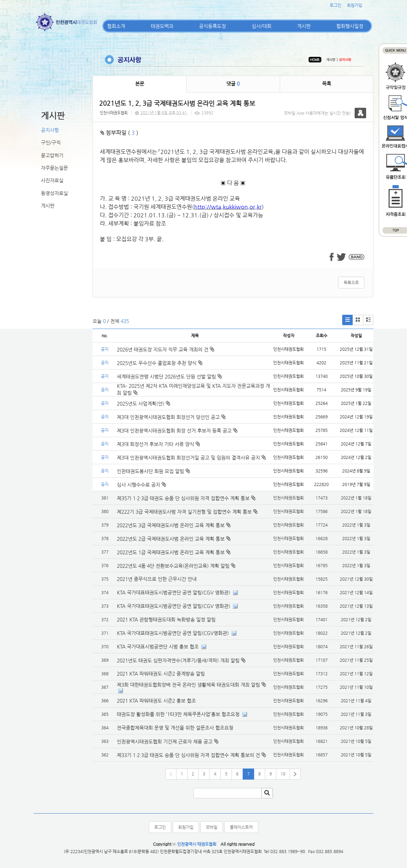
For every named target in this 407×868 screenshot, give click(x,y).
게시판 (304, 26)
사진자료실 (52, 180)
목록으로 (351, 283)
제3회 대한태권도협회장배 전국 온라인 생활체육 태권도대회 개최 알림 (188, 685)
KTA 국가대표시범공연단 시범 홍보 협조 (158, 646)
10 (283, 774)
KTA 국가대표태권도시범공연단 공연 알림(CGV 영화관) (174, 592)
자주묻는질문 (54, 168)
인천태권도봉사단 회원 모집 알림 (153, 471)
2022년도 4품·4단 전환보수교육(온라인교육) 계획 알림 (173, 566)
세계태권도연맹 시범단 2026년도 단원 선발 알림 (169, 376)
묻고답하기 (52, 155)
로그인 (335, 5)
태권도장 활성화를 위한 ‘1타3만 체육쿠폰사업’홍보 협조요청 (178, 714)
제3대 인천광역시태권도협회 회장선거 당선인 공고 (171, 417)
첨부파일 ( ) (119, 133)
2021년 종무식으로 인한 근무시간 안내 (157, 579)
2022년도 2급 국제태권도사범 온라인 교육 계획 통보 (171, 539)
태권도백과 (162, 26)
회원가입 (355, 5)
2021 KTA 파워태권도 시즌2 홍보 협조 (156, 701)
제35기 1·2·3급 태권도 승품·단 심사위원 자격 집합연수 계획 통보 (183, 498)
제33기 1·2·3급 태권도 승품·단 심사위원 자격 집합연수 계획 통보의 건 (188, 755)
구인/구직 (51, 142)
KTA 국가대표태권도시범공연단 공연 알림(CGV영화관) (173, 633)
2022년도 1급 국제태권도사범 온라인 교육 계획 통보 (171, 552)
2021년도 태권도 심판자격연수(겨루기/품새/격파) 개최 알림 (178, 660)
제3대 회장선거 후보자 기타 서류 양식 (158, 444)
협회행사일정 (350, 26)
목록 (327, 84)
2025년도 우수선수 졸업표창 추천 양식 (160, 363)
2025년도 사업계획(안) (144, 403)
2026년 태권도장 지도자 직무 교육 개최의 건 (166, 349)
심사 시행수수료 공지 (141, 485)
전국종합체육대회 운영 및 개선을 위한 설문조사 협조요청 (175, 728)
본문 (140, 84)
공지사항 (50, 130)
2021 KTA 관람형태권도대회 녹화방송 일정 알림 (166, 619)
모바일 (212, 827)
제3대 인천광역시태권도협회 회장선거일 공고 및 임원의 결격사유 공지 (191, 458)
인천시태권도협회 (114, 113)
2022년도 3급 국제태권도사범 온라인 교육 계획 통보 (171, 525)
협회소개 (116, 26)
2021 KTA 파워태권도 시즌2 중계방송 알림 (161, 674)
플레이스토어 (241, 827)
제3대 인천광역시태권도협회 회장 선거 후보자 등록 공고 (177, 431)
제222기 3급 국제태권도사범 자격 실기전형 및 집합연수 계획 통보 (184, 512)
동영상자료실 (54, 193)
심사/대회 (262, 26)
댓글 (233, 84)
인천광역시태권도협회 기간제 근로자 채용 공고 (165, 741)
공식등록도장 (213, 26)
